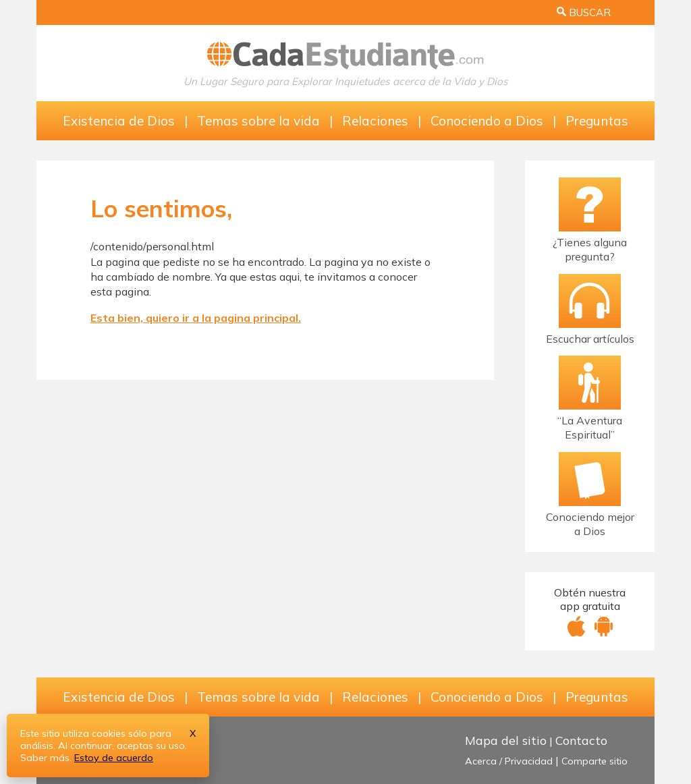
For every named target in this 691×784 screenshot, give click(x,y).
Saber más (45, 758)
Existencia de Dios (119, 121)
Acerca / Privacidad (509, 761)
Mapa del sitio (506, 740)
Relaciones (375, 121)
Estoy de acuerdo (114, 758)
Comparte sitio (595, 761)
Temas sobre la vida (258, 121)
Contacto (581, 740)
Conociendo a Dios (487, 121)
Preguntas (597, 121)
